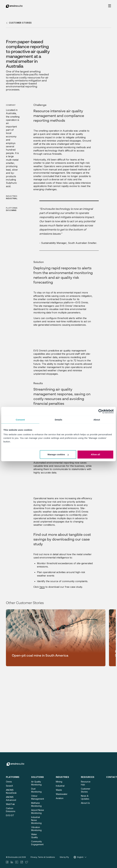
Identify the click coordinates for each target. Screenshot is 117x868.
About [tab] (97, 420)
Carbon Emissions (11, 810)
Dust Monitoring (36, 790)
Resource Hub (86, 783)
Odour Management (38, 797)
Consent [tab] (20, 420)
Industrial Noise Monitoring (36, 820)
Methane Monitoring (36, 804)
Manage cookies (58, 454)
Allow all (95, 454)
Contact (112, 777)
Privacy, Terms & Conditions (43, 857)
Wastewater (62, 794)
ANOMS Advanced (11, 798)
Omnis (9, 782)
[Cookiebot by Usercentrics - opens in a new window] (101, 411)
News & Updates (85, 797)
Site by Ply (64, 857)
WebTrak (10, 804)
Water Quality (35, 836)
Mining (59, 782)
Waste (59, 790)
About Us (85, 803)
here (42, 587)
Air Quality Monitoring (36, 783)
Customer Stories (86, 790)
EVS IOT (10, 815)
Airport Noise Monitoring (38, 812)
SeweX (10, 786)
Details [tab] (58, 420)
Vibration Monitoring (36, 829)
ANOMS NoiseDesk (11, 791)
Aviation (60, 798)
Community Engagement (37, 843)
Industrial (60, 786)
